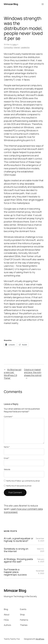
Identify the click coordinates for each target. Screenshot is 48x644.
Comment (8, 417)
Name (7, 447)
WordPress (40, 639)
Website (7, 469)
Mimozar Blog (11, 4)
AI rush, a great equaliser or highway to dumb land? (19, 540)
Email (7, 458)
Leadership (25, 47)
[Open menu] (43, 4)
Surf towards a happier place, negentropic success (15, 572)
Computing (8, 47)
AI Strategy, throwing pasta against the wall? (18, 560)
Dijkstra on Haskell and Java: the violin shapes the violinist (33, 372)
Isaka (15, 44)
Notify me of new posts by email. (19, 486)
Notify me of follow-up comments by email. (23, 481)
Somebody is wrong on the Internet (16, 550)
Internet (17, 47)
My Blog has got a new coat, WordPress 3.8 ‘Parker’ (13, 374)
